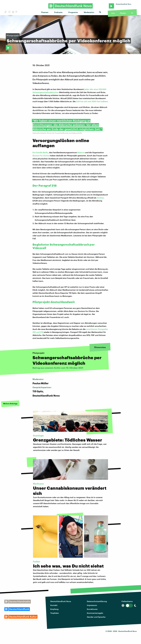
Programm (73, 12)
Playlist (123, 13)
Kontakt (54, 605)
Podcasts (58, 12)
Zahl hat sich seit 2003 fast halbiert (92, 101)
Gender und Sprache (96, 617)
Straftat (100, 198)
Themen (45, 12)
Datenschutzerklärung (97, 601)
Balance (81, 152)
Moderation (89, 12)
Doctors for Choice (41, 155)
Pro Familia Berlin (40, 152)
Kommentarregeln (95, 613)
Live (113, 13)
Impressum (92, 605)
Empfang (54, 609)
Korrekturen (92, 609)
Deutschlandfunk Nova (61, 601)
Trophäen (55, 613)
